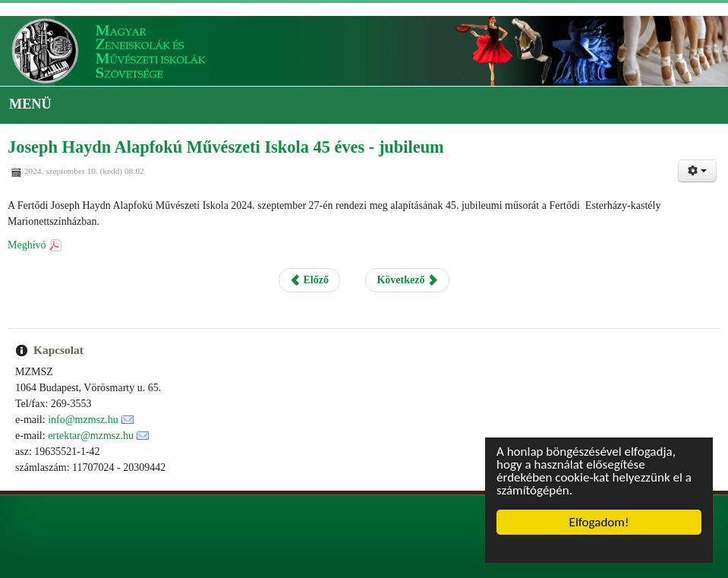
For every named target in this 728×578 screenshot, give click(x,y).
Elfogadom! (599, 522)
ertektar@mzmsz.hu (91, 436)
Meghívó (27, 245)
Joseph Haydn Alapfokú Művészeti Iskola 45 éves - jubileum (226, 147)
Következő (407, 280)
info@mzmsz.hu (83, 420)
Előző (309, 280)
